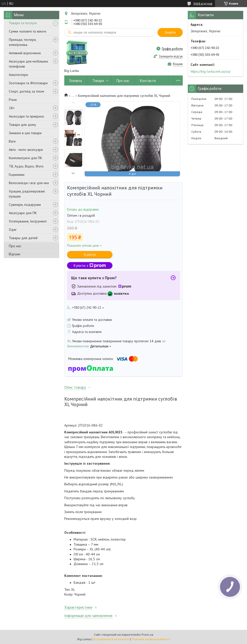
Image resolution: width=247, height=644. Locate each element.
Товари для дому (22, 125)
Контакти (148, 81)
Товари (98, 81)
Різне (13, 100)
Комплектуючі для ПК (25, 158)
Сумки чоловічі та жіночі (27, 31)
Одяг (13, 230)
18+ (12, 108)
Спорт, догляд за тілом (26, 91)
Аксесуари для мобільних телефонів (28, 64)
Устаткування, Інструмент (28, 221)
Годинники (17, 175)
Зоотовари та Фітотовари (28, 83)
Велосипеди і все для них (29, 183)
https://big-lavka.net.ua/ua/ (211, 71)
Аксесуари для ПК (23, 213)
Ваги (12, 141)
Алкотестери (18, 75)
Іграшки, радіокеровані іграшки (27, 194)
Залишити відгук (171, 56)
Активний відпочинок (25, 53)
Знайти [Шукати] (170, 32)
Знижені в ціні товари (25, 133)
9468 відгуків (203, 3)
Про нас (15, 246)
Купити (90, 254)
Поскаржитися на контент (111, 639)
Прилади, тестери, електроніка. (23, 42)
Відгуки (14, 254)
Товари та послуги (23, 23)
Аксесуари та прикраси (26, 116)
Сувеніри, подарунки (25, 205)
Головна (76, 81)
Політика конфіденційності (151, 639)
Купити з (90, 265)
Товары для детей (23, 238)
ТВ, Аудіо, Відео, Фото (26, 166)
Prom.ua (147, 635)
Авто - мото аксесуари (26, 150)
